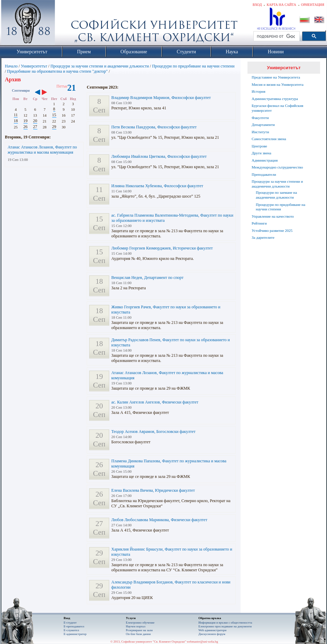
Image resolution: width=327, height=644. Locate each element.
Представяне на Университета (276, 77)
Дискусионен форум (212, 634)
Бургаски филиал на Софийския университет (277, 108)
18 (16, 121)
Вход (257, 5)
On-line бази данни (138, 634)
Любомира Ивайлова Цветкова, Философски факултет (159, 156)
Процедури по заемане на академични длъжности (276, 195)
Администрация (265, 160)
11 (16, 115)
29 (54, 127)
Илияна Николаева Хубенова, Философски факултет (157, 186)
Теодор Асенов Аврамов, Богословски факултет (153, 432)
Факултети (260, 118)
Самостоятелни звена (269, 139)
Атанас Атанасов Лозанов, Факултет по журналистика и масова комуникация (42, 150)
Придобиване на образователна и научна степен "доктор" (57, 71)
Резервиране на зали (139, 630)
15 (54, 115)
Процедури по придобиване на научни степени (193, 66)
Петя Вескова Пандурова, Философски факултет (154, 127)
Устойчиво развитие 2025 (272, 230)
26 (26, 127)
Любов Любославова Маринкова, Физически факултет (159, 520)
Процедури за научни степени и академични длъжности (100, 66)
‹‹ (38, 93)
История (258, 91)
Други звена (261, 153)
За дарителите (263, 237)
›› (48, 93)
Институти (260, 132)
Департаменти (263, 125)
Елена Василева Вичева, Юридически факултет (153, 490)
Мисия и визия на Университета (278, 84)
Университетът (34, 66)
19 (26, 121)
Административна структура (275, 99)
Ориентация (313, 5)
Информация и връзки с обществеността (225, 623)
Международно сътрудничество (277, 167)
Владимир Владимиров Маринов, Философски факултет (161, 98)
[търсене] (276, 36)
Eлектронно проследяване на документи (225, 626)
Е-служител (71, 630)
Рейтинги (259, 223)
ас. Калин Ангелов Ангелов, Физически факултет (155, 402)
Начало (11, 66)
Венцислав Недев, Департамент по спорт (147, 278)
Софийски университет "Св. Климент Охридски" (67, 24)
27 (35, 127)
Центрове (259, 146)
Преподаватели (264, 174)
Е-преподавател (74, 626)
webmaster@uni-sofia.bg (202, 642)
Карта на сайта (281, 5)
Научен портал (136, 626)
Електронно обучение (140, 623)
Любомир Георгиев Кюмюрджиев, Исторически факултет (162, 248)
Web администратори (212, 630)
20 (35, 121)
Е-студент (70, 623)
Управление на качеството (273, 216)
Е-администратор (75, 634)
